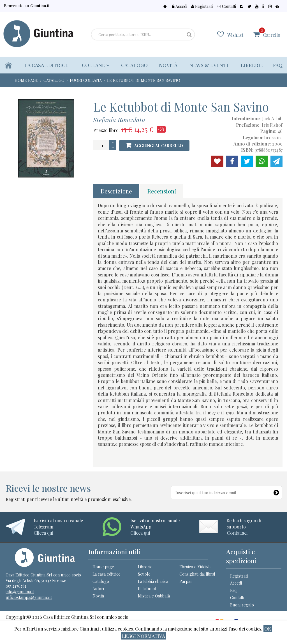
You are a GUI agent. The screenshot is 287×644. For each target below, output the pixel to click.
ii (263, 6)
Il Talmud (147, 588)
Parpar (186, 581)
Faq (278, 65)
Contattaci (237, 533)
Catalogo (134, 65)
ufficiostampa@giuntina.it (29, 597)
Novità (168, 65)
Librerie (252, 65)
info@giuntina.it (20, 592)
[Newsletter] (277, 491)
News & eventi (209, 65)
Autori (98, 588)
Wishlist (235, 35)
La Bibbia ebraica (153, 581)
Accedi (180, 6)
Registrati (202, 6)
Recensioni (162, 191)
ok (268, 628)
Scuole (144, 574)
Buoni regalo (242, 605)
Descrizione (116, 191)
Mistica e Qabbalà (154, 596)
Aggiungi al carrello (159, 146)
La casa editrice (46, 65)
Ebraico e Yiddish (195, 567)
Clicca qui (43, 533)
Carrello (270, 33)
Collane (96, 65)
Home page (103, 567)
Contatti (226, 6)
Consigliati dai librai (197, 574)
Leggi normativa (143, 636)
